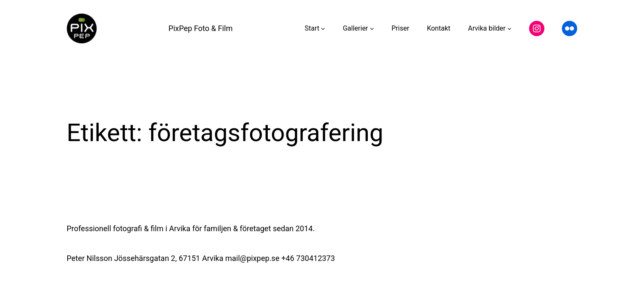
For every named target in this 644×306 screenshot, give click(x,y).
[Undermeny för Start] (323, 28)
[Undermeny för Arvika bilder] (509, 28)
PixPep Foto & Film (201, 28)
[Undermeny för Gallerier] (372, 28)
